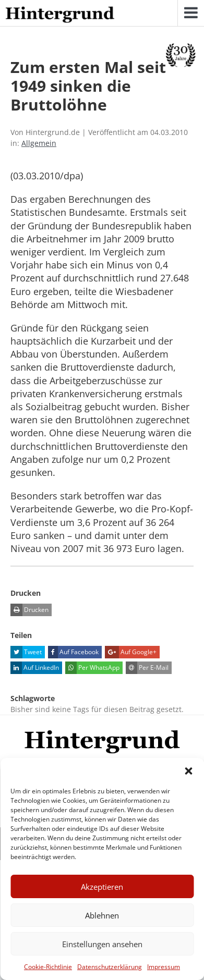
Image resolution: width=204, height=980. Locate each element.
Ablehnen (102, 915)
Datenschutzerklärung (110, 967)
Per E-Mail (147, 668)
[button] (188, 771)
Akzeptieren (102, 887)
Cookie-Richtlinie (48, 967)
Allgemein (39, 143)
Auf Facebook (73, 652)
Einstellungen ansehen (102, 944)
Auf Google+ (131, 652)
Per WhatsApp (92, 668)
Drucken (29, 610)
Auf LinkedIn (35, 668)
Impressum (164, 967)
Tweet (26, 652)
